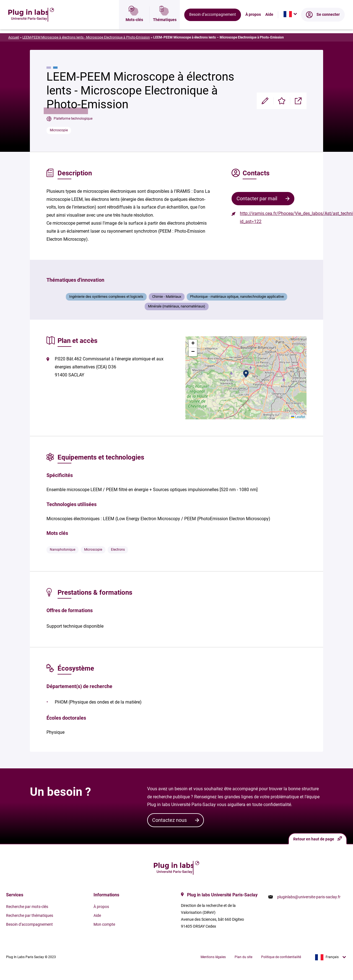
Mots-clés (134, 24)
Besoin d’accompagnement (213, 23)
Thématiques (165, 24)
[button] (246, 374)
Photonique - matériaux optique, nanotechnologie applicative (237, 297)
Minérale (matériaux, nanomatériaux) (177, 306)
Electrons (118, 550)
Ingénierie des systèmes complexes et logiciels (106, 297)
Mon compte (104, 924)
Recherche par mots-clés (27, 907)
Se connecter (323, 24)
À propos (253, 24)
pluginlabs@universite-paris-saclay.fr (309, 897)
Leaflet (298, 417)
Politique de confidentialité (281, 957)
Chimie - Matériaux (167, 297)
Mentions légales (213, 957)
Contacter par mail (257, 198)
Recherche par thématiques (30, 915)
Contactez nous (169, 820)
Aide (269, 24)
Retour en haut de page (318, 839)
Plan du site (243, 957)
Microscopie (59, 130)
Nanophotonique (63, 550)
